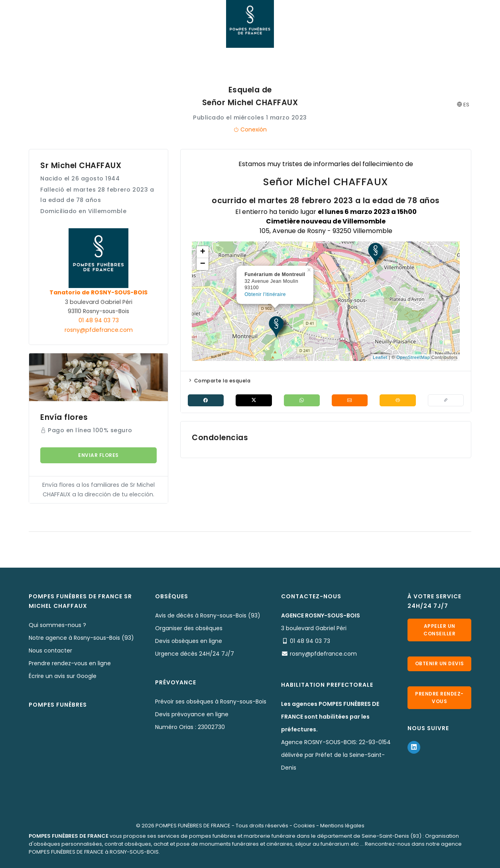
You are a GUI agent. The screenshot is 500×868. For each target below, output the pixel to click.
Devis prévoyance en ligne (192, 714)
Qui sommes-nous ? (57, 625)
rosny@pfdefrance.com (99, 330)
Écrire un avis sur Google (63, 676)
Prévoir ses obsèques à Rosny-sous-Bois (211, 701)
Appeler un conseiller (439, 629)
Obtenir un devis (439, 666)
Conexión (250, 129)
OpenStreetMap (413, 357)
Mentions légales (342, 826)
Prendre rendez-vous (439, 702)
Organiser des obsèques (189, 628)
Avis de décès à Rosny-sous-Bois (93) (208, 615)
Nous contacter (50, 651)
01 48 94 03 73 (99, 320)
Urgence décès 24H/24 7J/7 (195, 654)
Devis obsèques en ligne (189, 641)
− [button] (203, 264)
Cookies (304, 826)
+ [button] (203, 252)
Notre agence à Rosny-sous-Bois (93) (81, 638)
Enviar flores (98, 455)
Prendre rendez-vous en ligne (70, 663)
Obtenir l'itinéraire (265, 294)
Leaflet (380, 357)
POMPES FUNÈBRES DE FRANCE (193, 826)
